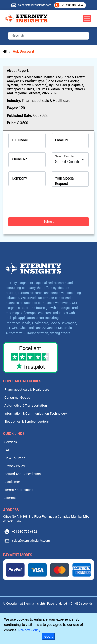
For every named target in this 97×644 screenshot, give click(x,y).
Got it (49, 636)
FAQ (7, 450)
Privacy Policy (15, 466)
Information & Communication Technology (36, 413)
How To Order (14, 458)
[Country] (70, 160)
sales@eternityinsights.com (34, 5)
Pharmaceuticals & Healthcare (27, 390)
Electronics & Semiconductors (26, 421)
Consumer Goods (17, 397)
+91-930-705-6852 (72, 5)
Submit (48, 222)
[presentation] (47, 202)
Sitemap (10, 498)
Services (11, 442)
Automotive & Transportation (26, 405)
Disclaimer (12, 482)
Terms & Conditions (19, 490)
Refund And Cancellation (23, 474)
